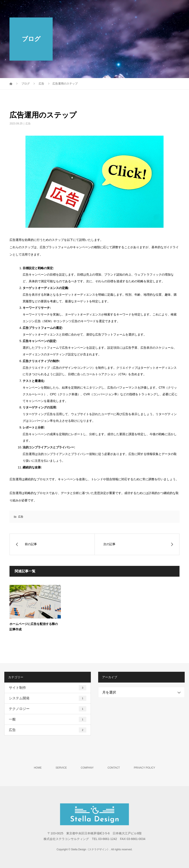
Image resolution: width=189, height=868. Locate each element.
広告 (28, 124)
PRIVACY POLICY (144, 768)
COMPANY (87, 768)
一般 (48, 719)
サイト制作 (48, 688)
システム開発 (48, 698)
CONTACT (114, 768)
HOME (38, 768)
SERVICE (61, 768)
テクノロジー (48, 709)
